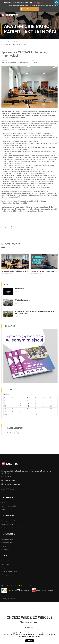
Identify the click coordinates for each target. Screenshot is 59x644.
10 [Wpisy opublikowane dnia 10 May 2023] (20, 403)
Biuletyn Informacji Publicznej (43, 590)
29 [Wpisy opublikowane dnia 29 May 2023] (5, 412)
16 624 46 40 (8, 2)
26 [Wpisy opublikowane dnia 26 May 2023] (36, 409)
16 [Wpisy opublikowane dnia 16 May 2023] (13, 406)
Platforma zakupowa (25, 590)
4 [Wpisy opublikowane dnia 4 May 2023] (28, 400)
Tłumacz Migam (13, 590)
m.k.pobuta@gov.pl (8, 203)
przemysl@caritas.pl (40, 195)
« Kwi (6, 415)
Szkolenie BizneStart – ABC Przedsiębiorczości (15, 271)
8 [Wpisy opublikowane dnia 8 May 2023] (5, 403)
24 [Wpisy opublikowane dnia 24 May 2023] (20, 409)
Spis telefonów (10, 480)
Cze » (37, 415)
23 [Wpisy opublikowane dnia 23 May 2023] (13, 409)
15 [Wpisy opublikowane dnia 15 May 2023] (5, 406)
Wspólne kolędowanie (22, 300)
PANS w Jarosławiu (24, 586)
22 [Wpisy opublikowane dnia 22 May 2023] (5, 409)
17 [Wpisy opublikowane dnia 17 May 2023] (20, 406)
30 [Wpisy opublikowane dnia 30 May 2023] (13, 412)
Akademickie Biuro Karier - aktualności (15, 62)
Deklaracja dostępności (8, 599)
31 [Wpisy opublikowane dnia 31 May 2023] (20, 412)
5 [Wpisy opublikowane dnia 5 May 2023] (35, 400)
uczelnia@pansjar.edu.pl (21, 2)
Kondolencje (19, 289)
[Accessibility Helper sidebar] (57, 2)
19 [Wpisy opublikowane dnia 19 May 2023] (36, 406)
